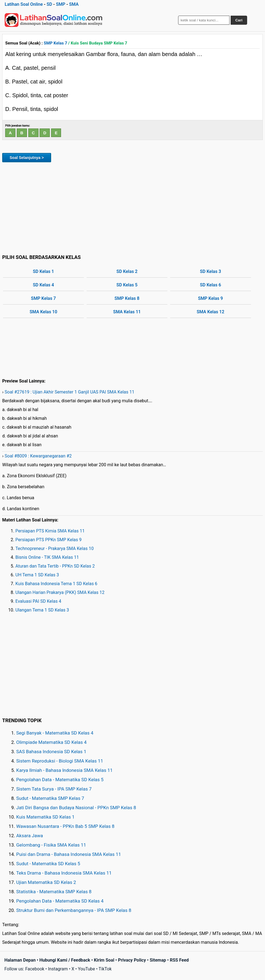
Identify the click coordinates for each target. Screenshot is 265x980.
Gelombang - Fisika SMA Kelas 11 (51, 845)
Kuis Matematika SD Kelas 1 (45, 817)
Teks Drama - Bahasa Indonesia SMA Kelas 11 (64, 873)
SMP (60, 4)
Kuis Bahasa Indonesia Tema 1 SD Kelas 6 (56, 584)
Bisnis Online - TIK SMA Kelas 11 (47, 557)
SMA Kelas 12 (210, 312)
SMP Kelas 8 (127, 298)
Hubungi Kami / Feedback (65, 960)
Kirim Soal (104, 960)
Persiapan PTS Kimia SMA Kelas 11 (50, 531)
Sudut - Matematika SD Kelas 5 (48, 864)
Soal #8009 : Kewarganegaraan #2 (38, 456)
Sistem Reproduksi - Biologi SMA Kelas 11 (60, 761)
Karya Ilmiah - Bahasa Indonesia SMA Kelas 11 (64, 770)
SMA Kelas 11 (127, 312)
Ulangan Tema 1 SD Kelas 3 (42, 610)
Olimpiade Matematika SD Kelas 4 (51, 742)
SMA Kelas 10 (43, 312)
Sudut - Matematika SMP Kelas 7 (50, 798)
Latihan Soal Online (24, 4)
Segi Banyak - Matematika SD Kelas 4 (55, 733)
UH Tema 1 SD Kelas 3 (37, 575)
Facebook (35, 969)
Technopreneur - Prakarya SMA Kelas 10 (55, 548)
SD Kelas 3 (210, 271)
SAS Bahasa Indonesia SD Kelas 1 (51, 752)
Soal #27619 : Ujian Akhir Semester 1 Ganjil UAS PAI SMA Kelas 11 (70, 392)
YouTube (86, 969)
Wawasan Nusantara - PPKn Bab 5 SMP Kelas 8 (65, 826)
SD (49, 4)
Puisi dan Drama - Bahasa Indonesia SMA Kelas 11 (69, 854)
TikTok (105, 969)
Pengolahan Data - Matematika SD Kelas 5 (60, 780)
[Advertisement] (132, 207)
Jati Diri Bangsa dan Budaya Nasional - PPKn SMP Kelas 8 (76, 808)
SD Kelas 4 (44, 285)
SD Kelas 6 (210, 285)
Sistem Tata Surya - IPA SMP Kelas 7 (54, 789)
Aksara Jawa (30, 836)
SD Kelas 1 (44, 271)
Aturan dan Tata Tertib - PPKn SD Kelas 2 (55, 566)
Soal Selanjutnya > (27, 158)
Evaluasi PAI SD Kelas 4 (38, 601)
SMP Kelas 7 (55, 43)
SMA (74, 4)
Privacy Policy (132, 960)
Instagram (58, 969)
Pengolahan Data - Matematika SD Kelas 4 (60, 901)
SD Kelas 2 (127, 271)
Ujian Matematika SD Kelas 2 (46, 882)
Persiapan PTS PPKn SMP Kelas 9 (49, 540)
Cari (239, 20)
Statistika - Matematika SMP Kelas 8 (54, 892)
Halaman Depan (20, 960)
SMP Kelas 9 (210, 298)
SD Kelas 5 (127, 285)
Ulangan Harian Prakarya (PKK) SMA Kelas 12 (60, 592)
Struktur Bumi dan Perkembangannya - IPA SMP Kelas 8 (74, 910)
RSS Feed (179, 960)
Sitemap (158, 960)
